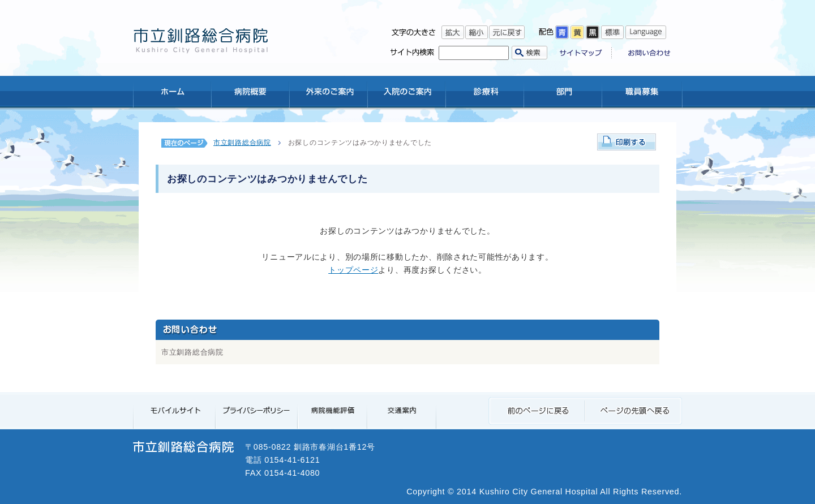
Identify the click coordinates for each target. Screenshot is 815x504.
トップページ (353, 270)
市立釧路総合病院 (242, 143)
